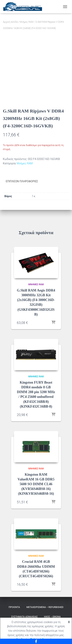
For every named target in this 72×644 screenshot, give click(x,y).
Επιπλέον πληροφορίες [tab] (22, 181)
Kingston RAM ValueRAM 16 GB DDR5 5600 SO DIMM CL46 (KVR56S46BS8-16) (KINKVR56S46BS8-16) (36, 484)
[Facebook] (36, 641)
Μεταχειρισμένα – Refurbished (45, 607)
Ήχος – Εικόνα (52, 617)
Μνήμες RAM (27, 22)
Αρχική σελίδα (10, 22)
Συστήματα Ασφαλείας (24, 617)
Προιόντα (14, 607)
